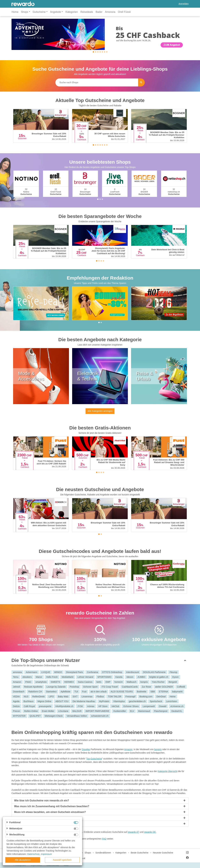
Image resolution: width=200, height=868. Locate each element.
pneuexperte (45, 706)
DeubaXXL (177, 711)
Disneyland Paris (74, 672)
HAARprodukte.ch (64, 706)
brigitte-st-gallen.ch (159, 677)
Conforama (92, 672)
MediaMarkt (68, 677)
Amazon (17, 682)
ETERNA (164, 692)
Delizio (16, 706)
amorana (17, 672)
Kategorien (72, 12)
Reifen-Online (31, 711)
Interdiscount (132, 672)
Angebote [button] (56, 12)
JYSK (80, 706)
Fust (84, 692)
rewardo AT (133, 832)
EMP (108, 682)
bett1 (99, 682)
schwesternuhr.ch (100, 716)
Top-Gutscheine (94, 759)
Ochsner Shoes (131, 706)
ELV (132, 711)
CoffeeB (181, 687)
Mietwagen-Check (54, 716)
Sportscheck (156, 701)
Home (15, 12)
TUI (76, 692)
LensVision (172, 701)
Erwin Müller (48, 711)
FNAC (28, 682)
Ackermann (32, 672)
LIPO (51, 697)
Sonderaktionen (103, 853)
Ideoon (130, 677)
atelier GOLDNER (164, 687)
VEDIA (16, 697)
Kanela (119, 677)
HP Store (103, 706)
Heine (173, 697)
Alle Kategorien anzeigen (100, 411)
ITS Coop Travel (110, 687)
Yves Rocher (158, 682)
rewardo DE (150, 832)
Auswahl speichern (62, 860)
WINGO (58, 672)
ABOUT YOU (62, 701)
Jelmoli (16, 687)
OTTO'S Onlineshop (112, 672)
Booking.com (146, 697)
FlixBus (100, 697)
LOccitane (63, 711)
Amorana (110, 12)
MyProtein (104, 701)
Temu (16, 677)
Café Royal (29, 706)
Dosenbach (19, 692)
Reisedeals (87, 12)
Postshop (74, 687)
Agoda (16, 701)
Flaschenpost (161, 711)
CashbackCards (130, 687)
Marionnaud (144, 711)
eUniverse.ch (177, 706)
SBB (153, 692)
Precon (16, 711)
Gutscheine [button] (39, 12)
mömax (91, 706)
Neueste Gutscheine (163, 853)
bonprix (144, 682)
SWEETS (55, 682)
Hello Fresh (52, 677)
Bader (99, 12)
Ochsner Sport (90, 687)
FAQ (104, 839)
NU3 (26, 697)
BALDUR (77, 711)
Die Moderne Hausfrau (84, 701)
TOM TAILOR (115, 697)
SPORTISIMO (104, 677)
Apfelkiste (66, 692)
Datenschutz (33, 854)
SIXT (75, 697)
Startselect (51, 692)
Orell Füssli (124, 12)
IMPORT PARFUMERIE (97, 711)
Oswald (163, 706)
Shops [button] (25, 12)
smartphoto (41, 682)
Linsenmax (87, 697)
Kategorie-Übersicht (167, 771)
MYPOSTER (19, 716)
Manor (39, 677)
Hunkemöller (120, 711)
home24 (119, 682)
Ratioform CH (35, 692)
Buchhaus (28, 701)
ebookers (27, 677)
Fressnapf (130, 697)
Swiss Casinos (85, 682)
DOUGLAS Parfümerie (154, 672)
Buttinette (142, 692)
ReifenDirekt (39, 697)
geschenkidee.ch (137, 701)
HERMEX (69, 682)
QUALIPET (35, 716)
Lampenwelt (149, 706)
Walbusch (131, 682)
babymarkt (177, 692)
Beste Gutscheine (140, 853)
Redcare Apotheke (33, 687)
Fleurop (173, 672)
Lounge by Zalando (56, 687)
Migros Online (44, 701)
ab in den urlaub (98, 692)
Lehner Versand (85, 677)
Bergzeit (173, 682)
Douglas (86, 749)
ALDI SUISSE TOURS (122, 692)
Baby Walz (63, 697)
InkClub (115, 706)
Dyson (175, 677)
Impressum (46, 854)
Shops (88, 853)
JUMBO (141, 677)
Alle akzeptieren (23, 860)
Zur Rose (147, 687)
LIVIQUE (46, 672)
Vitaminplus (119, 701)
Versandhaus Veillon (77, 716)
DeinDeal (161, 697)
